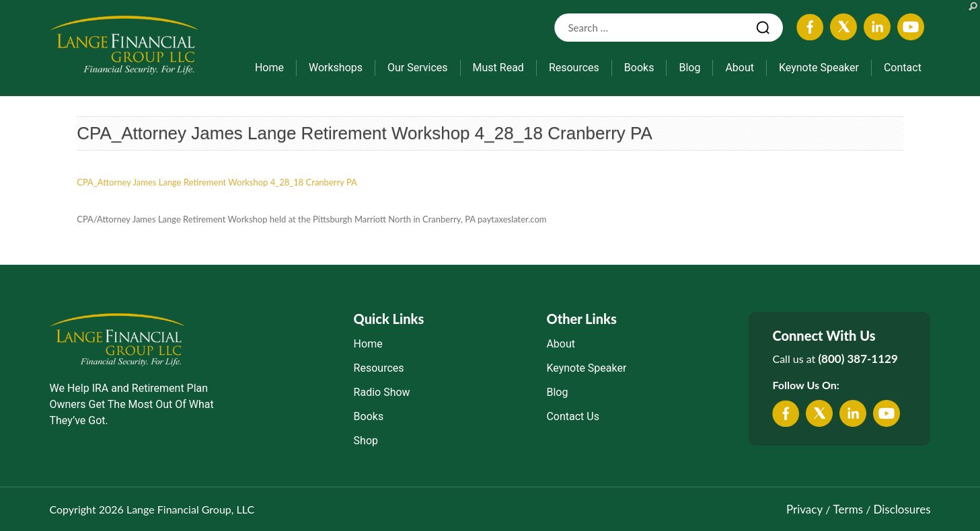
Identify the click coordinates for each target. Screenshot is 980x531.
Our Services (418, 68)
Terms (848, 509)
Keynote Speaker (819, 68)
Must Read (498, 68)
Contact (903, 68)
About (740, 68)
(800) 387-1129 (858, 359)
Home (269, 68)
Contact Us (573, 416)
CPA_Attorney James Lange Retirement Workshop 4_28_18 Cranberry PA (365, 133)
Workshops (336, 68)
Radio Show (382, 392)
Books (639, 68)
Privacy (804, 509)
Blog (689, 68)
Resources (574, 68)
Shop (366, 441)
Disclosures (902, 509)
